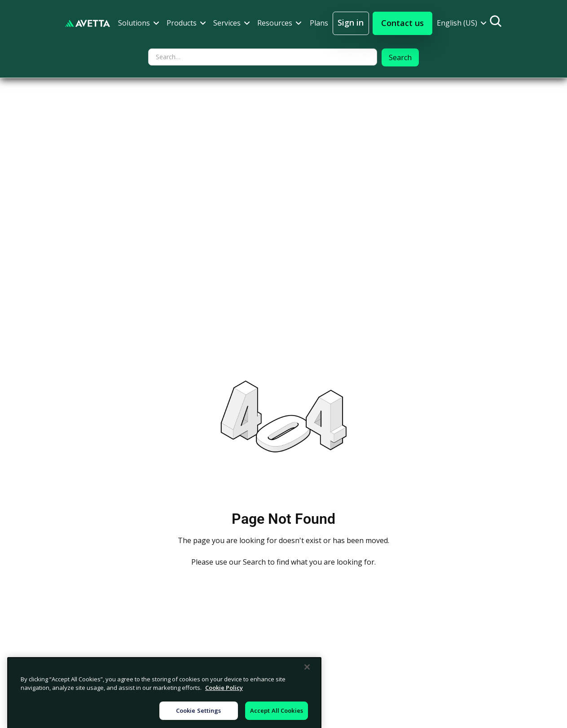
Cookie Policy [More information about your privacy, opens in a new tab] (224, 722)
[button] (139, 23)
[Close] (307, 701)
